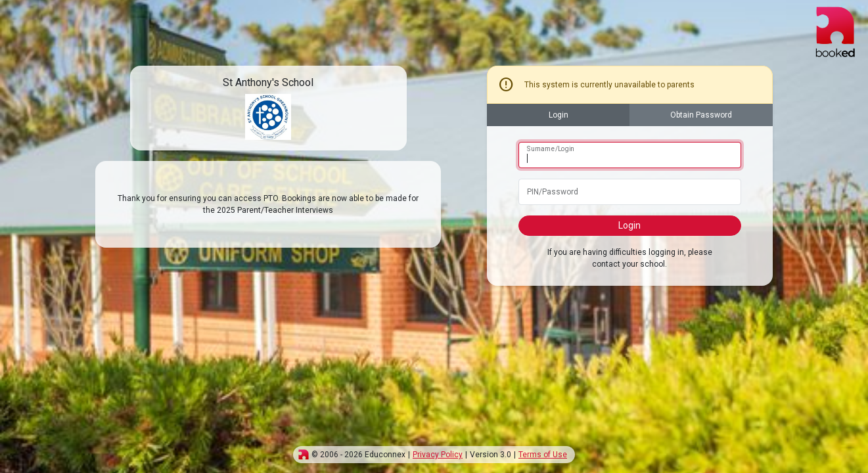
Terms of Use (543, 455)
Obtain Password (701, 115)
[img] (304, 455)
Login (559, 115)
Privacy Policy (438, 455)
